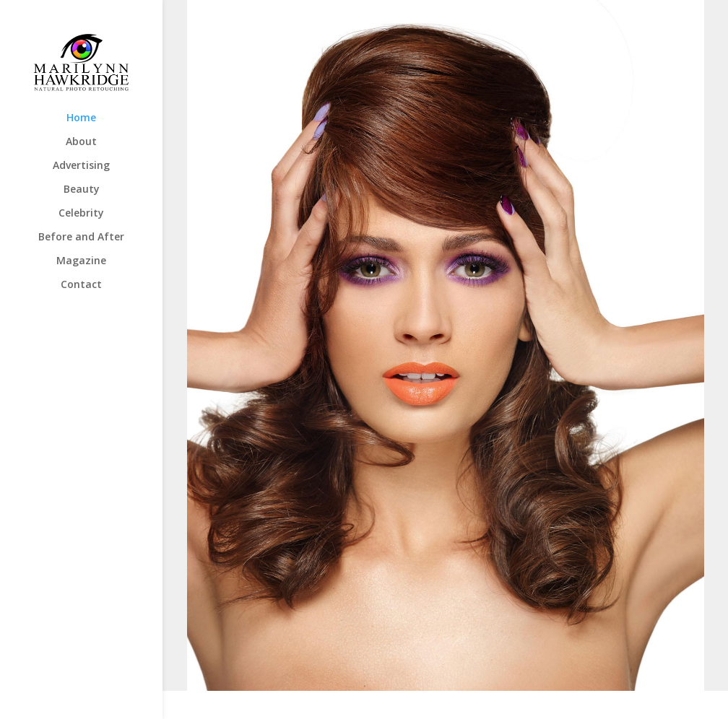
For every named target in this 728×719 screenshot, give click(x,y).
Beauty (82, 190)
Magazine (81, 261)
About (81, 142)
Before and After (81, 238)
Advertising (81, 166)
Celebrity (81, 214)
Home (81, 118)
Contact (81, 285)
